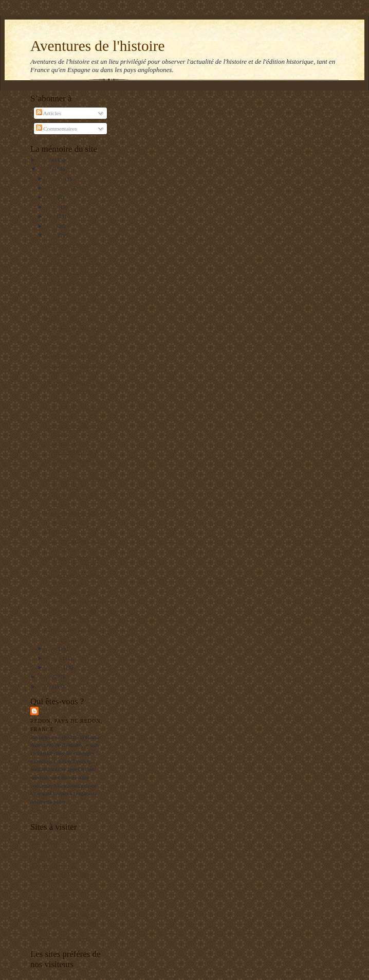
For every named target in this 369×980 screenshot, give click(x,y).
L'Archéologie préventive (60, 890)
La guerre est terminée (70, 610)
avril (52, 235)
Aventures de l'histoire (97, 46)
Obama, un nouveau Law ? (76, 263)
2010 (45, 159)
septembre (59, 188)
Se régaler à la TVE (67, 620)
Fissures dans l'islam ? (70, 245)
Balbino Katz (62, 711)
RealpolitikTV (47, 858)
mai (51, 226)
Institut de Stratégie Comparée (65, 906)
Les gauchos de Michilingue (63, 874)
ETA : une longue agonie (73, 346)
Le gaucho (57, 531)
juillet (54, 207)
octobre (56, 179)
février (55, 658)
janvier (55, 667)
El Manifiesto (46, 898)
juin (51, 216)
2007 (45, 686)
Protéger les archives (69, 319)
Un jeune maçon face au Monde (67, 850)
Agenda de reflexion (54, 866)
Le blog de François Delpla (62, 914)
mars (53, 648)
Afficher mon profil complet (63, 811)
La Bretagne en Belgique (59, 938)
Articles (49, 113)
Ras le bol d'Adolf (66, 310)
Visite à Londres (63, 639)
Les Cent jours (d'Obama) (74, 273)
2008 (45, 676)
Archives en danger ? (69, 355)
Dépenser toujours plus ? (73, 629)
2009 (45, 169)
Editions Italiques (51, 882)
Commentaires (57, 129)
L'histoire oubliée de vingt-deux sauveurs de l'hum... (76, 391)
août (52, 197)
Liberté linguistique (67, 254)
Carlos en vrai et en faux (73, 300)
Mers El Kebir (47, 842)
